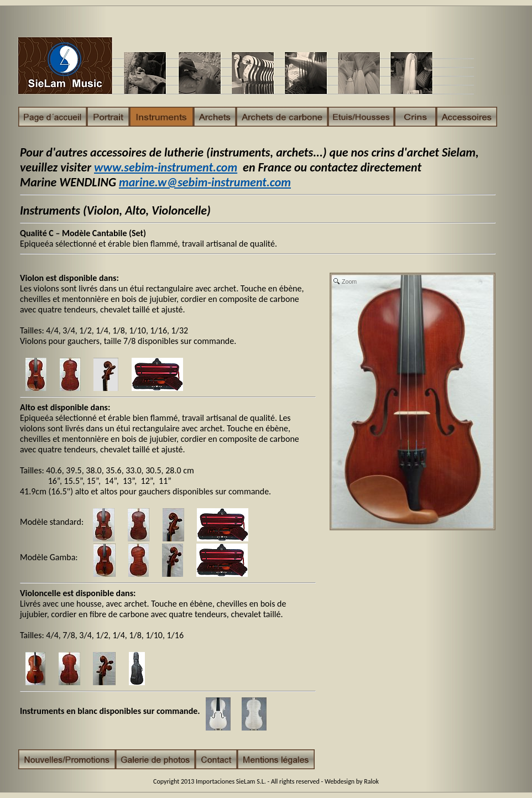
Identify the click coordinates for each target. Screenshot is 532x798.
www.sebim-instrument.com (166, 167)
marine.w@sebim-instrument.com (205, 182)
